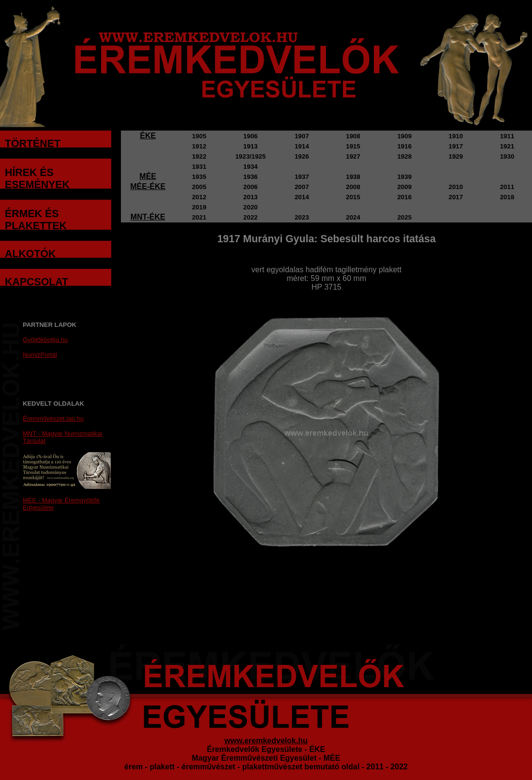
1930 (507, 156)
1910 (456, 136)
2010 (456, 187)
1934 (251, 167)
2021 (199, 217)
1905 (199, 136)
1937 (302, 177)
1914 (302, 146)
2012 (199, 197)
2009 (404, 187)
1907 (302, 136)
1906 (251, 136)
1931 (199, 167)
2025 (404, 217)
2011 (507, 187)
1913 (251, 146)
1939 (404, 177)
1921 (507, 146)
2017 (456, 197)
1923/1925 (250, 156)
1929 (456, 156)
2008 (353, 187)
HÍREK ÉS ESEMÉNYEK (37, 179)
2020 (251, 207)
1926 (302, 156)
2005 (199, 187)
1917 (456, 146)
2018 (507, 197)
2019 (199, 207)
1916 (404, 146)
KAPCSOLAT (37, 282)
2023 (302, 217)
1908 (353, 136)
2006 (251, 187)
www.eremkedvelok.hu (266, 741)
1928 (404, 156)
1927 (353, 156)
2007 (302, 187)
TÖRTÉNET (33, 144)
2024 (353, 217)
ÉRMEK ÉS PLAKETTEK (36, 220)
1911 (507, 136)
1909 (404, 136)
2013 (251, 197)
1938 (353, 177)
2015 (353, 197)
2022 (251, 217)
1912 (199, 146)
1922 (199, 156)
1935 (199, 177)
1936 (251, 177)
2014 (302, 197)
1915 (353, 146)
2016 (404, 197)
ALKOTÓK (30, 254)
